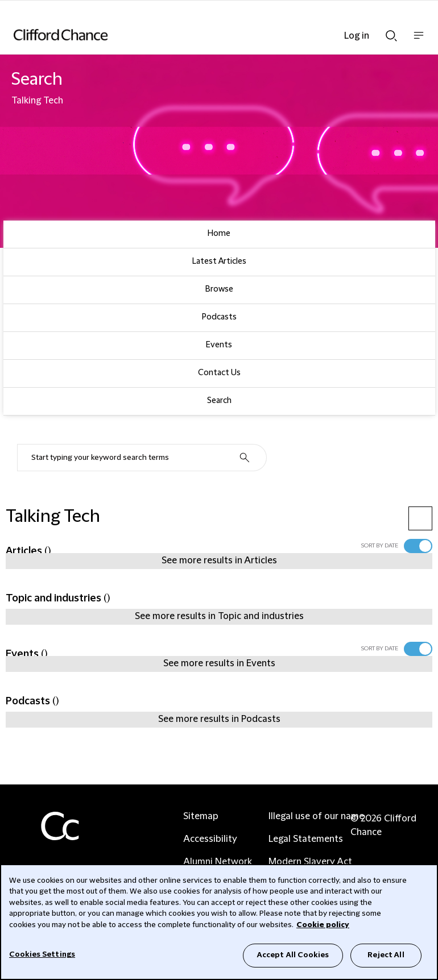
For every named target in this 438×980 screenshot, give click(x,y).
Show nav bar (419, 41)
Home (219, 234)
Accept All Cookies (293, 955)
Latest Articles (219, 261)
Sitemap (201, 816)
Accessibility (210, 839)
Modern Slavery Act (310, 862)
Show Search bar (391, 36)
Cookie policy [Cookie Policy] (323, 925)
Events (219, 345)
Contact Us (219, 373)
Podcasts (219, 317)
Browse (219, 289)
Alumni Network (218, 862)
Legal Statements (306, 839)
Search (219, 401)
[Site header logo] (202, 35)
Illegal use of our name (316, 816)
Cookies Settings (42, 954)
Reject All (386, 955)
